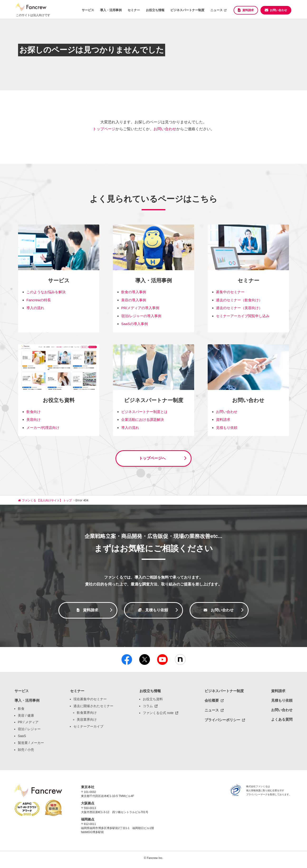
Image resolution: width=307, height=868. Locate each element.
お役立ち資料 (153, 702)
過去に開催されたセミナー (93, 709)
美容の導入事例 (134, 300)
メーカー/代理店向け (43, 428)
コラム (148, 709)
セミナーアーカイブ (88, 729)
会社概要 (212, 703)
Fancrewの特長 (39, 300)
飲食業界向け (87, 715)
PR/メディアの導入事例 (140, 308)
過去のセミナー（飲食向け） (239, 300)
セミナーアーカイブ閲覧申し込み (243, 316)
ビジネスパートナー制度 (187, 10)
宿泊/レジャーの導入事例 (141, 316)
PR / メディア (28, 725)
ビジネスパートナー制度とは (144, 412)
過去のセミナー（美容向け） (239, 308)
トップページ (104, 129)
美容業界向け (87, 722)
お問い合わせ (278, 10)
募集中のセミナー (230, 292)
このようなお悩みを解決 (46, 292)
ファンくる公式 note (158, 716)
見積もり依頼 (227, 428)
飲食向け (34, 412)
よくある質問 (282, 722)
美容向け (34, 420)
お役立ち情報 (155, 10)
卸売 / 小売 (26, 752)
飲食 (21, 711)
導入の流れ (35, 308)
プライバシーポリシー (222, 722)
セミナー (134, 10)
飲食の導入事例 (134, 292)
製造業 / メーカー (31, 745)
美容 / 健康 (26, 718)
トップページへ (152, 459)
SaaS (22, 739)
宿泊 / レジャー (29, 732)
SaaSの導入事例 (134, 324)
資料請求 (248, 10)
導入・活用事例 (111, 10)
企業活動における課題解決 (143, 420)
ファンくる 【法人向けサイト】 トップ (45, 502)
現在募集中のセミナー (90, 702)
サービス (88, 10)
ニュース (216, 10)
